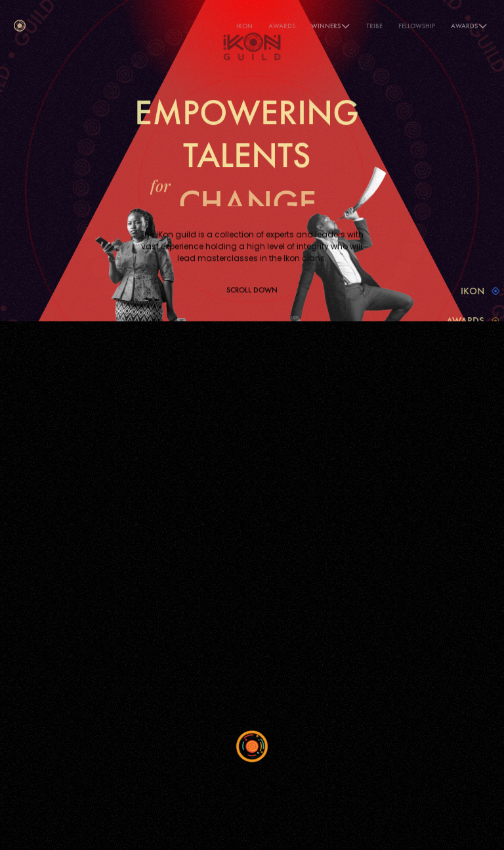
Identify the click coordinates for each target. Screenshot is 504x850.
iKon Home (50, 559)
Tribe (374, 26)
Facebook (342, 561)
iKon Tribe (48, 590)
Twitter (337, 576)
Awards (282, 26)
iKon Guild (49, 606)
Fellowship (417, 26)
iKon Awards (53, 574)
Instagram (344, 592)
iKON (244, 26)
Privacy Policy (55, 622)
